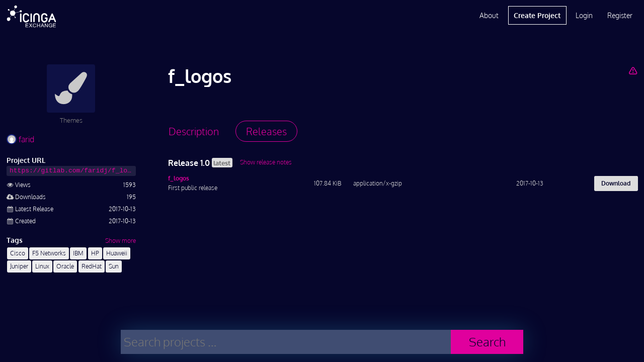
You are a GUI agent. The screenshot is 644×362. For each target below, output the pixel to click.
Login (584, 15)
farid (20, 139)
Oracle (65, 266)
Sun (114, 266)
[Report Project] (633, 70)
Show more (120, 241)
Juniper (19, 266)
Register (620, 15)
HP (95, 253)
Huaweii (117, 253)
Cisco (18, 253)
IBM (78, 253)
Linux (42, 266)
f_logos (179, 178)
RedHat (92, 266)
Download (616, 183)
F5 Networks (49, 253)
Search (487, 342)
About (489, 15)
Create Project (537, 15)
